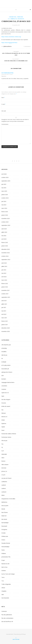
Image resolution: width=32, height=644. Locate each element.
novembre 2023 (6, 218)
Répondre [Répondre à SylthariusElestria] (4, 76)
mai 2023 (4, 236)
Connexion (4, 611)
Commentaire (5, 124)
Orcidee (4, 533)
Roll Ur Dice (4, 567)
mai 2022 (4, 273)
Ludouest (4, 492)
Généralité (14, 19)
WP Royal (23, 634)
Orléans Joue (5, 536)
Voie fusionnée (5, 598)
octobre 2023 (5, 222)
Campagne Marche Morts (8, 382)
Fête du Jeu (4, 440)
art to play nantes (6, 365)
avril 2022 (4, 277)
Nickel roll (4, 516)
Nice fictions (5, 512)
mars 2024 (4, 208)
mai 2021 (4, 311)
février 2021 (5, 321)
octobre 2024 (5, 198)
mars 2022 (4, 280)
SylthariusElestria (7, 46)
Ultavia (3, 588)
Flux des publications (7, 615)
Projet (3, 560)
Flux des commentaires (7, 618)
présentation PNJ (6, 557)
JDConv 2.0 (4, 471)
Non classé (4, 519)
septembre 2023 (6, 225)
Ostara (3, 540)
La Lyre (3, 475)
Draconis (4, 403)
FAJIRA (3, 427)
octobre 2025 (5, 177)
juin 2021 (4, 307)
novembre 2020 (6, 331)
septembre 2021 (6, 297)
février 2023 (5, 242)
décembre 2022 (6, 249)
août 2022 (4, 263)
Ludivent (4, 485)
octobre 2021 (5, 294)
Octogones (4, 529)
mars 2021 (4, 318)
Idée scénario (5, 464)
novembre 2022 (6, 253)
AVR (3, 376)
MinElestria (4, 502)
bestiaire (4, 379)
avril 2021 (4, 314)
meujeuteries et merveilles (8, 499)
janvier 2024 (5, 215)
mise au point (5, 506)
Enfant (3, 420)
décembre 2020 (6, 328)
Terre (3, 577)
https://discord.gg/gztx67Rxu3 (9, 43)
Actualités (4, 352)
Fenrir (3, 430)
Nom (3, 97)
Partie (3, 550)
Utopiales (4, 591)
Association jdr (5, 369)
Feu (2, 444)
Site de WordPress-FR (7, 621)
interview (4, 468)
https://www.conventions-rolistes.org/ (11, 37)
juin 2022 (4, 270)
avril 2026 (4, 174)
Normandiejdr (5, 523)
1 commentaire (27, 46)
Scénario (4, 570)
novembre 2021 (6, 290)
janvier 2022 (5, 287)
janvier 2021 (5, 325)
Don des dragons (6, 399)
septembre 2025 (6, 181)
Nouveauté (21, 19)
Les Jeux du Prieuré (6, 478)
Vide (3, 594)
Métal (3, 495)
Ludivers (4, 488)
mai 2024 (4, 205)
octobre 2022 (5, 256)
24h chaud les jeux (6, 345)
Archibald (4, 362)
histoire (3, 461)
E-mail (3, 104)
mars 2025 (4, 191)
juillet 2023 (4, 232)
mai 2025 (4, 188)
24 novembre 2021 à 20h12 (7, 74)
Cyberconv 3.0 (5, 393)
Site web (4, 111)
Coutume (4, 389)
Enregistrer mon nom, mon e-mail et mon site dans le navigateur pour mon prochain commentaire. (15, 120)
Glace (3, 458)
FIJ (2, 447)
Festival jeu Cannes (6, 437)
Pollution (4, 553)
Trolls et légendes (6, 584)
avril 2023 (4, 239)
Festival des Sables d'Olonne (9, 434)
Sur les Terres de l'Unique (8, 574)
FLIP (3, 451)
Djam (3, 396)
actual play (4, 348)
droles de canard (6, 406)
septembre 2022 (6, 259)
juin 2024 (4, 201)
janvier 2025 (5, 195)
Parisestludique (5, 547)
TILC (3, 581)
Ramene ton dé (5, 564)
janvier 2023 (5, 246)
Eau (2, 410)
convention (13, 17)
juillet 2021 (4, 304)
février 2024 (5, 212)
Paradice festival (6, 543)
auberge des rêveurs (7, 372)
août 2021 (4, 301)
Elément (4, 413)
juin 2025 (4, 184)
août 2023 (4, 229)
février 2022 (5, 283)
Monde (3, 509)
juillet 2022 (4, 266)
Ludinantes (4, 482)
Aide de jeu (4, 355)
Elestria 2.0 (4, 417)
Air (2, 358)
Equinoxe (4, 423)
